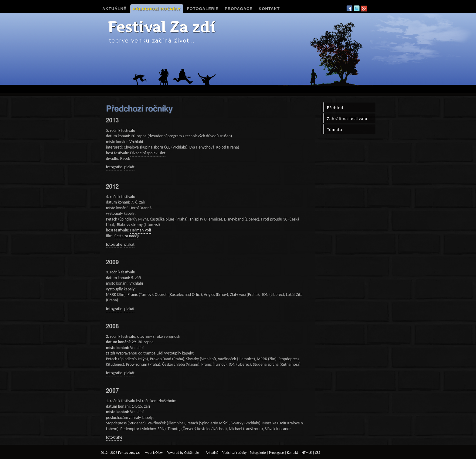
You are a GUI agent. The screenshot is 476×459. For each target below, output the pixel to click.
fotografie (114, 167)
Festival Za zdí (161, 27)
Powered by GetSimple (183, 453)
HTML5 (307, 453)
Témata (335, 129)
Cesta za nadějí (127, 236)
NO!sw (158, 453)
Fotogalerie (203, 9)
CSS (318, 453)
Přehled (335, 108)
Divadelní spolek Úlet (148, 153)
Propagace (239, 9)
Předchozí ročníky (157, 9)
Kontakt (269, 9)
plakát (129, 167)
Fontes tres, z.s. (129, 453)
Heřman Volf (141, 230)
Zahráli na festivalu (347, 118)
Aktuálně (114, 9)
